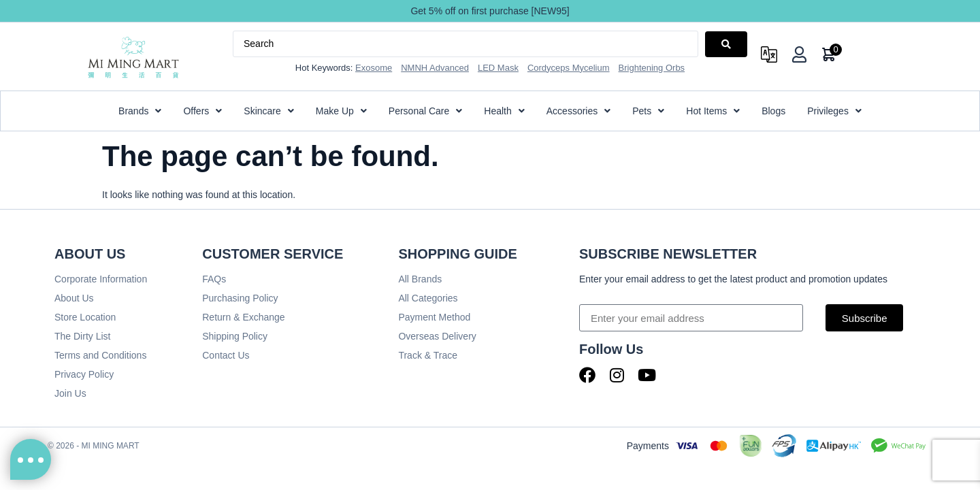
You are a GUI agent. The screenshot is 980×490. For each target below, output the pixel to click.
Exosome (374, 68)
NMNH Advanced (435, 68)
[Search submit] (726, 44)
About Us (74, 298)
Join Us (70, 393)
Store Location (85, 317)
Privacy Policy (84, 374)
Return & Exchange (243, 317)
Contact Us (226, 355)
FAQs (214, 279)
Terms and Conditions (100, 355)
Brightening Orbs (652, 68)
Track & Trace (428, 355)
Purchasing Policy (240, 298)
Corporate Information (101, 279)
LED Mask (498, 68)
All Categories (428, 298)
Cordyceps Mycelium (569, 68)
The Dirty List (82, 336)
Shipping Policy (235, 336)
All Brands (420, 279)
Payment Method (434, 317)
